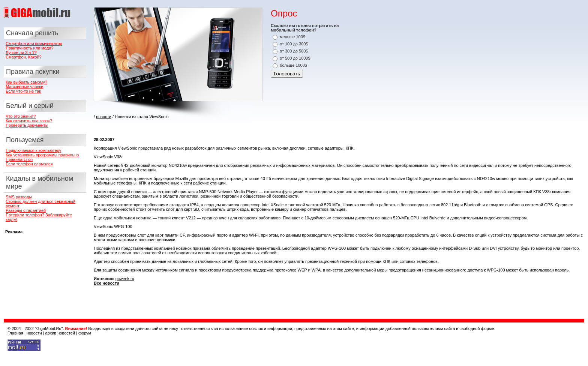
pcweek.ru (125, 279)
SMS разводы (19, 197)
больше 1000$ (293, 65)
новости (104, 117)
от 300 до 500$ (294, 51)
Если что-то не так (23, 91)
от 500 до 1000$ (295, 58)
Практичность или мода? (29, 48)
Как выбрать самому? (26, 82)
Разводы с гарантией (26, 210)
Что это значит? (21, 116)
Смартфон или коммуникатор (34, 43)
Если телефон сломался (29, 164)
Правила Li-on (19, 159)
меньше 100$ (292, 37)
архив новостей (60, 333)
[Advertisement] (181, 126)
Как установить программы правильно (42, 155)
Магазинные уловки (24, 87)
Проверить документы (27, 125)
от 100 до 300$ (294, 44)
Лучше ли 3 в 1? (21, 52)
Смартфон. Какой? (24, 57)
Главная (15, 333)
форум (85, 333)
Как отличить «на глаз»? (29, 121)
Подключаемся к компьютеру (33, 150)
